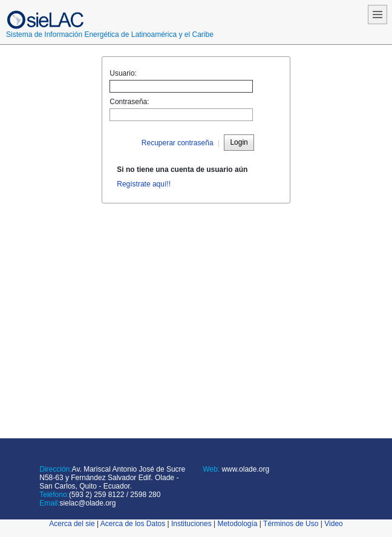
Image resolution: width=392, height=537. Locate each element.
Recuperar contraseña (178, 143)
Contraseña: (129, 102)
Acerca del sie (72, 524)
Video (333, 524)
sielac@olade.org (88, 503)
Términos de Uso (291, 524)
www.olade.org (244, 469)
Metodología (237, 524)
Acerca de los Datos (133, 524)
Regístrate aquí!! (144, 184)
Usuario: (123, 73)
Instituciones (191, 524)
